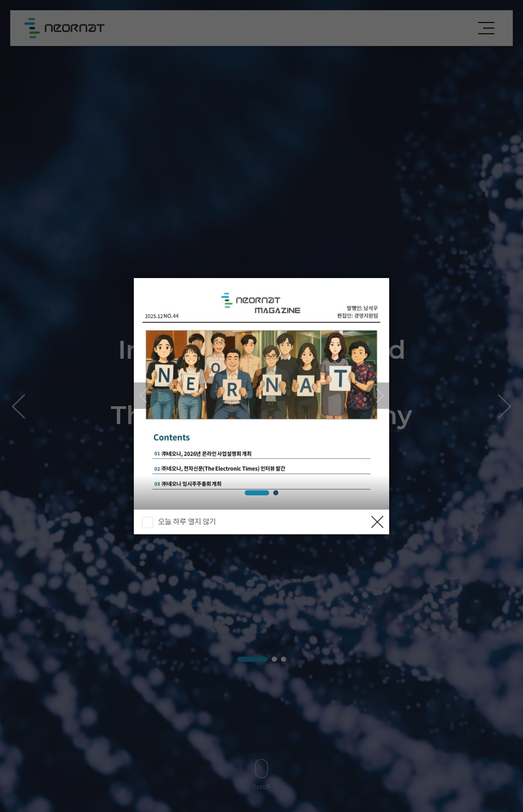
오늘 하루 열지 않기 (187, 522)
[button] (377, 396)
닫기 (377, 522)
